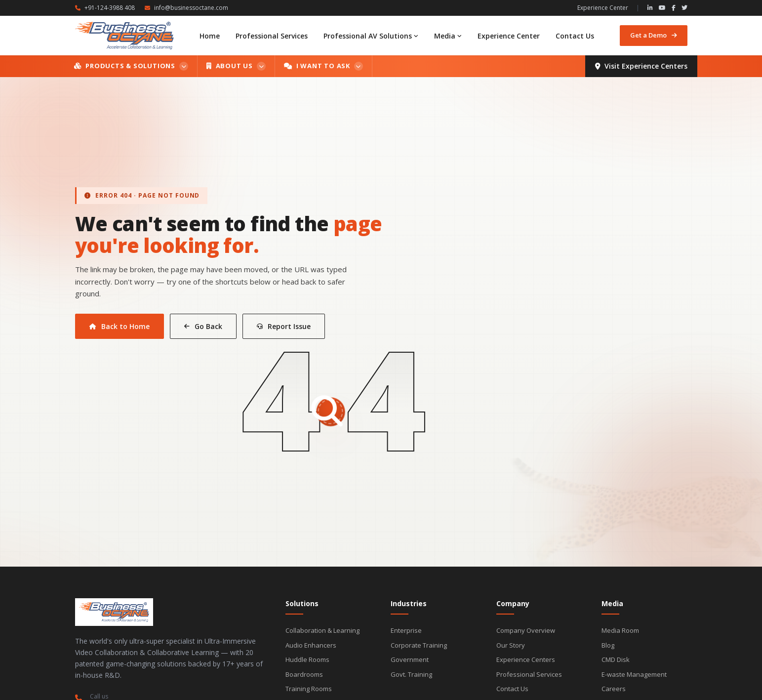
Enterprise (406, 630)
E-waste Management (634, 674)
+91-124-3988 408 (105, 8)
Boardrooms (304, 674)
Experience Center (603, 8)
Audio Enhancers (311, 645)
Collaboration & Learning (322, 630)
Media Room (620, 630)
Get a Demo (654, 35)
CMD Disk (616, 659)
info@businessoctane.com (186, 8)
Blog (608, 645)
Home (210, 36)
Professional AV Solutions (371, 36)
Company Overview (526, 630)
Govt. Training (411, 674)
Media (448, 36)
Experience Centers (526, 659)
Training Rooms (309, 689)
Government (410, 659)
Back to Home (120, 326)
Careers (614, 689)
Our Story (511, 645)
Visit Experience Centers (641, 66)
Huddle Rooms (307, 659)
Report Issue (284, 326)
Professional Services (272, 36)
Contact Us (575, 36)
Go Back (203, 326)
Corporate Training (419, 645)
